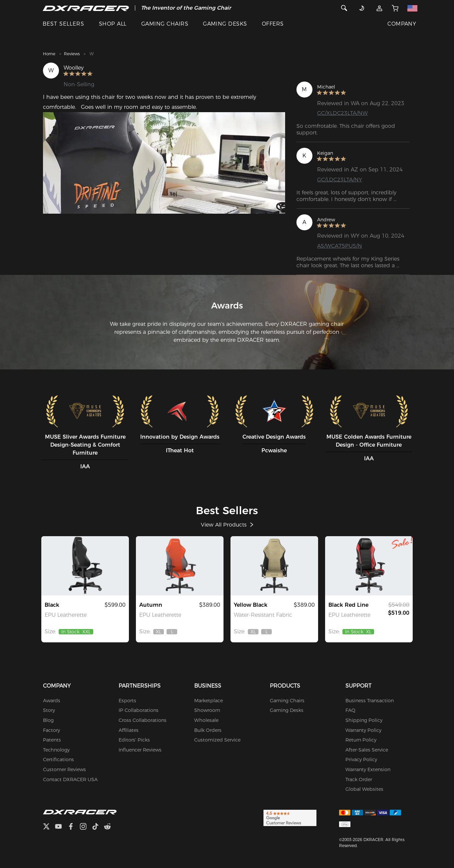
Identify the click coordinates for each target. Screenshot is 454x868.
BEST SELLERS (63, 24)
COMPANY (402, 24)
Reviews (72, 54)
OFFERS (273, 24)
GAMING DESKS (225, 24)
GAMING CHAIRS (165, 24)
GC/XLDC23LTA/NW (342, 113)
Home (49, 54)
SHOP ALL (113, 24)
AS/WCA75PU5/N (340, 246)
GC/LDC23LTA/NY (340, 180)
